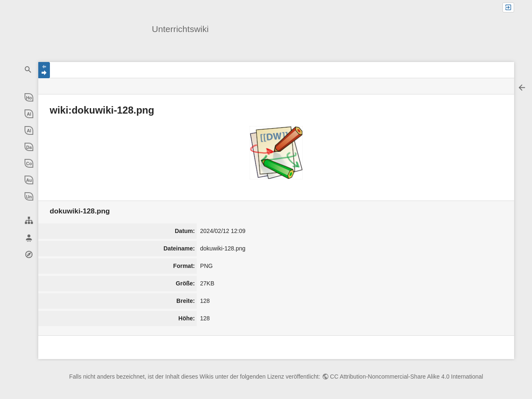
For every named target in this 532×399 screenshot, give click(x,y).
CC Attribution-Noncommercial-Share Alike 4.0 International (406, 377)
